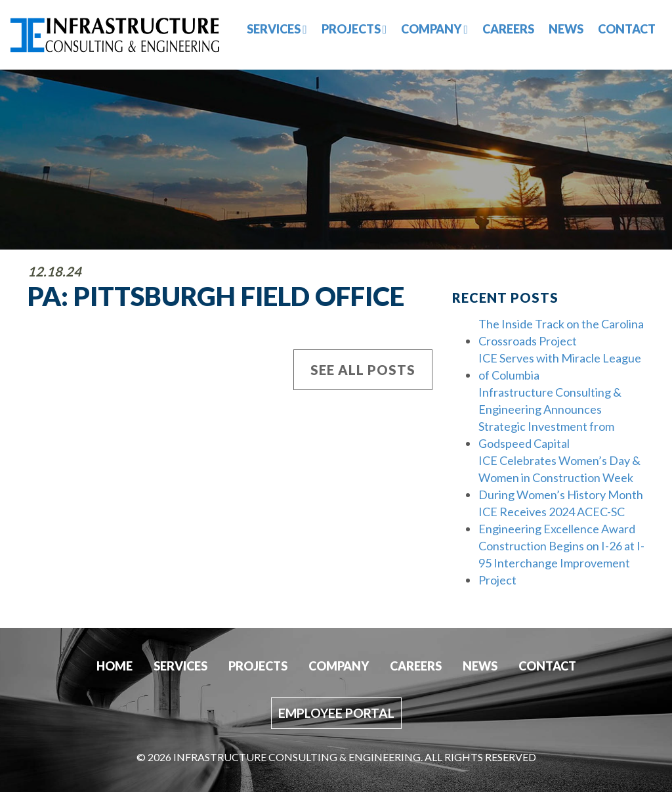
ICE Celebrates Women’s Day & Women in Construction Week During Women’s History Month (561, 477)
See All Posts (363, 370)
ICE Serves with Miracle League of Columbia (560, 366)
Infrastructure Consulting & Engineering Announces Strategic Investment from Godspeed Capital (550, 418)
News (566, 29)
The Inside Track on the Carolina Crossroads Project (561, 332)
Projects (354, 29)
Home (115, 666)
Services (277, 29)
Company (434, 29)
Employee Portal (336, 713)
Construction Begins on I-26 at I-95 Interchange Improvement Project (561, 563)
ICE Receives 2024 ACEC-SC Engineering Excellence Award (557, 520)
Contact (627, 29)
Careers (508, 29)
